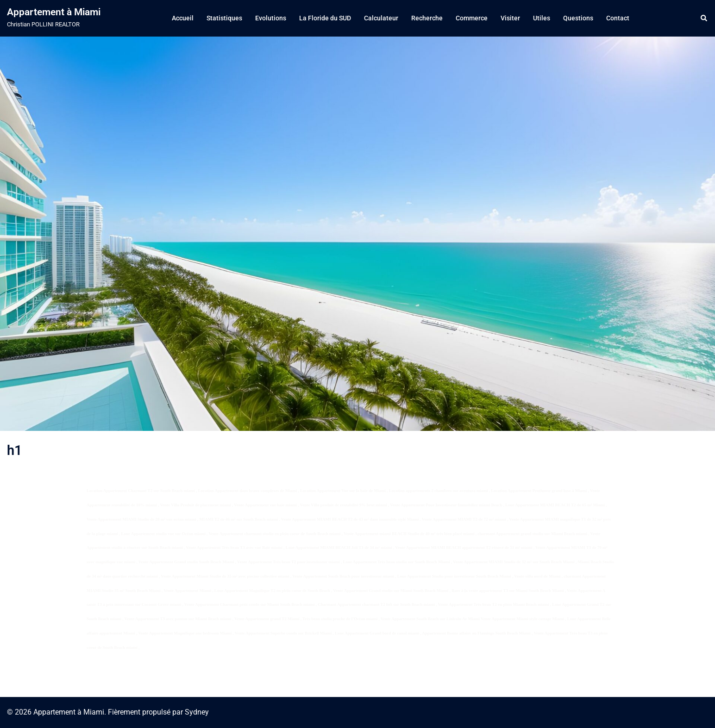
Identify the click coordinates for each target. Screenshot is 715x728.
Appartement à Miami (54, 12)
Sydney (197, 712)
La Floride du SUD (325, 18)
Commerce (472, 18)
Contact (618, 18)
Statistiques (224, 18)
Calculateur (381, 18)
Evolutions (271, 18)
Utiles (542, 18)
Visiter (510, 18)
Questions (578, 18)
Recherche (427, 18)
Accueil (183, 18)
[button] (704, 18)
